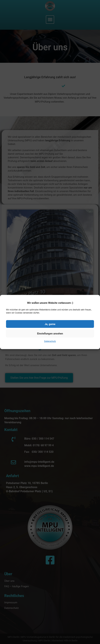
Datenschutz (50, 345)
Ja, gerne (50, 328)
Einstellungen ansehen (50, 337)
